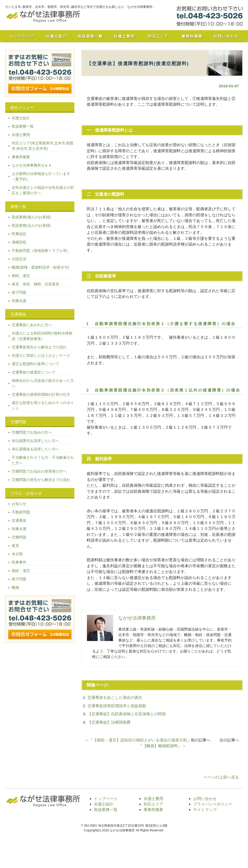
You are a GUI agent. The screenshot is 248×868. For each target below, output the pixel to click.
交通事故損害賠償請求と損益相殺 (117, 706)
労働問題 (19, 537)
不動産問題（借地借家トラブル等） (41, 251)
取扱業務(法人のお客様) (31, 225)
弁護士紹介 (56, 36)
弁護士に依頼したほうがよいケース (41, 355)
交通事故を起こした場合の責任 (115, 697)
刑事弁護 (19, 301)
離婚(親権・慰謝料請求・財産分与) (40, 267)
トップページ (22, 36)
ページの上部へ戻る (221, 777)
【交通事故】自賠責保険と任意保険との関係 (127, 714)
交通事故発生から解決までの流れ (39, 347)
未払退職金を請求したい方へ (36, 449)
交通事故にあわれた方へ (32, 325)
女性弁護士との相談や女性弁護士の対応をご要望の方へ (43, 190)
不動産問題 (21, 512)
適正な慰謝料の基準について (36, 364)
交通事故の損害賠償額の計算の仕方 (41, 394)
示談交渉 (19, 259)
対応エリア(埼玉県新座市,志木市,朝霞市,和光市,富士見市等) (43, 146)
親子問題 (19, 292)
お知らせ (19, 504)
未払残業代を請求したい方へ (36, 441)
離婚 (15, 587)
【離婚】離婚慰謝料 (160, 746)
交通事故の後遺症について (34, 372)
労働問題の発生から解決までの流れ (41, 480)
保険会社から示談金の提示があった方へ (43, 383)
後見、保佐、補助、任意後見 (36, 284)
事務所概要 (192, 36)
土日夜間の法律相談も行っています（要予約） (41, 176)
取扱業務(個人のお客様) (31, 217)
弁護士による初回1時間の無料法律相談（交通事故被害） (42, 336)
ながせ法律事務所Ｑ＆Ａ (32, 165)
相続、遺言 (21, 276)
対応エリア (158, 36)
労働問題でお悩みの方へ (32, 432)
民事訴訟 (19, 234)
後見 (15, 546)
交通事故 (19, 520)
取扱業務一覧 (90, 36)
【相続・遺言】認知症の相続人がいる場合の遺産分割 (140, 740)
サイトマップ (205, 810)
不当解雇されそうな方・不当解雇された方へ (43, 460)
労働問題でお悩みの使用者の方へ (39, 471)
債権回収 (19, 242)
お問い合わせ (226, 36)
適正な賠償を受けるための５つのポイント (43, 405)
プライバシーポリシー (213, 804)
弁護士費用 (124, 36)
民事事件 (19, 562)
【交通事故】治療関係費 (109, 722)
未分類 (17, 554)
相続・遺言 (21, 571)
